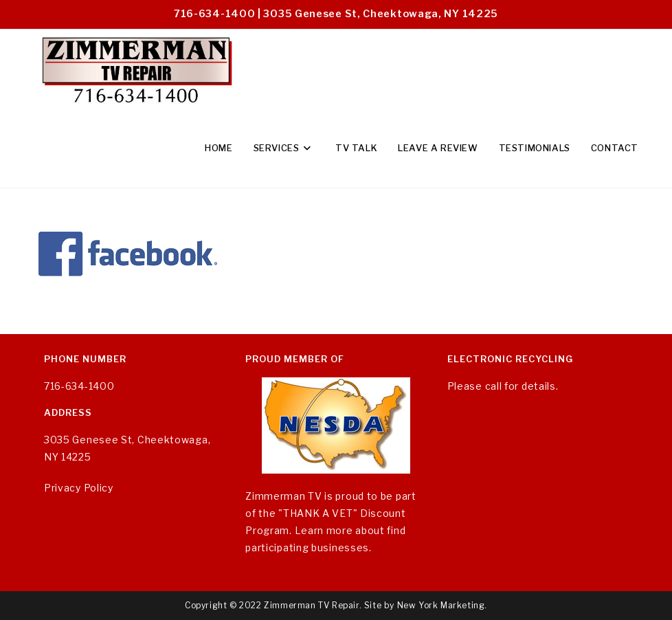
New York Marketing (441, 605)
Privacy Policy (79, 488)
